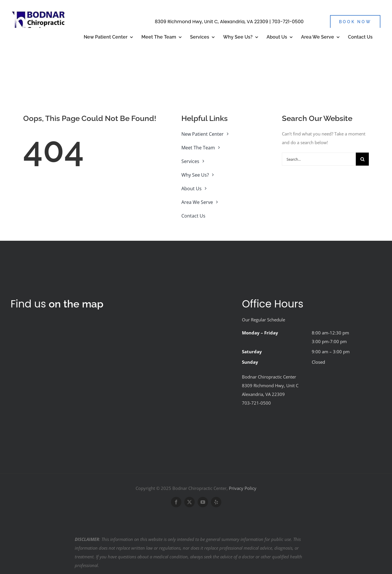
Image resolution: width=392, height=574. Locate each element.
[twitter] (189, 502)
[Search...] (319, 159)
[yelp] (216, 502)
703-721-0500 (288, 22)
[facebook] (176, 502)
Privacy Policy (243, 488)
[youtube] (203, 502)
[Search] (362, 159)
